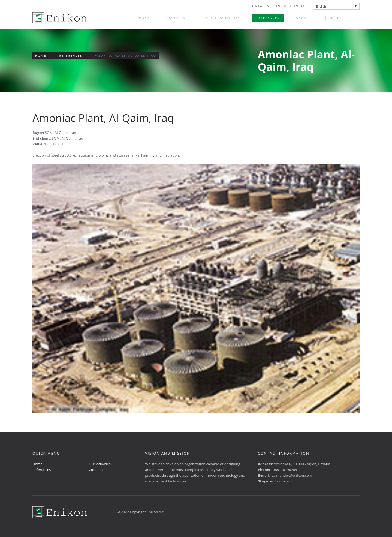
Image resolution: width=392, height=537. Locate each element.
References (268, 18)
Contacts (260, 6)
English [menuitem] (321, 6)
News (301, 18)
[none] (337, 6)
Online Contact (291, 6)
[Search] (339, 18)
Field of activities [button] (221, 18)
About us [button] (176, 18)
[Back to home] (60, 18)
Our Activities (100, 464)
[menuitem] (337, 6)
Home (145, 18)
